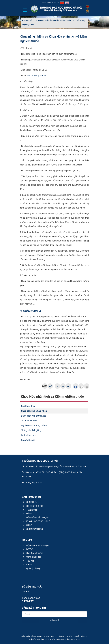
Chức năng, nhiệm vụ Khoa (34, 411)
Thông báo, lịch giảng (31, 430)
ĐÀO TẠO (29, 514)
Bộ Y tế (28, 549)
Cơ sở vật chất (28, 440)
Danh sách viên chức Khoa (34, 416)
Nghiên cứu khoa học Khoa (34, 425)
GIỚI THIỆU (30, 502)
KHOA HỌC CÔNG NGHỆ (36, 521)
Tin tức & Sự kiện (29, 421)
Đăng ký (55, 621)
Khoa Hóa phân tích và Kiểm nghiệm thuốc (54, 20)
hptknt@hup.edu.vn (37, 76)
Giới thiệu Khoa (28, 406)
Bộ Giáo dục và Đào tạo (35, 545)
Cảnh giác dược (32, 557)
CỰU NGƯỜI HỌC (33, 529)
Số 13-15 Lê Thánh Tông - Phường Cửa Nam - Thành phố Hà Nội (54, 466)
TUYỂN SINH (30, 510)
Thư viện (28, 561)
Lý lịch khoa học (29, 435)
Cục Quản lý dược (33, 553)
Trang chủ (27, 20)
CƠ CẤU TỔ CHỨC (33, 506)
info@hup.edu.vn (32, 482)
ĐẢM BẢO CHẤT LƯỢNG (36, 517)
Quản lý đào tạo (32, 568)
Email (27, 565)
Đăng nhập (46, 3)
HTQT (27, 525)
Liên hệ (55, 3)
